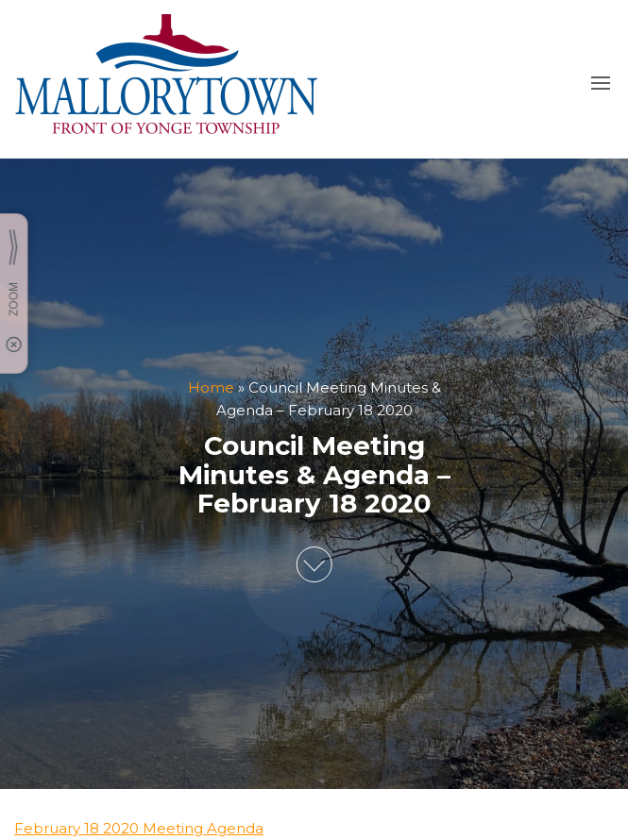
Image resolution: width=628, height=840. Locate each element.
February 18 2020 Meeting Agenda (139, 828)
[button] (601, 83)
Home (211, 387)
